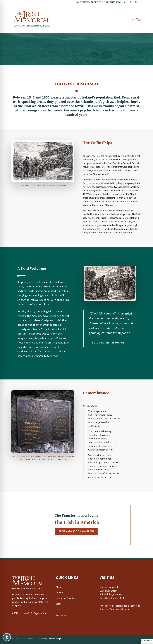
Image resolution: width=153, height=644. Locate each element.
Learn (59, 604)
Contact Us (61, 615)
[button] (136, 20)
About (59, 587)
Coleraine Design (54, 639)
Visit (58, 610)
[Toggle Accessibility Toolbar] (7, 637)
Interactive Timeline (65, 598)
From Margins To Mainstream (77, 531)
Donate (59, 593)
